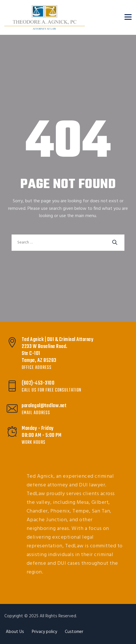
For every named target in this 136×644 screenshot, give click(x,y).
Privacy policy (44, 632)
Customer (74, 632)
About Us (15, 632)
